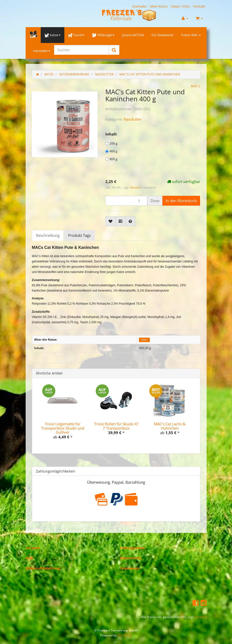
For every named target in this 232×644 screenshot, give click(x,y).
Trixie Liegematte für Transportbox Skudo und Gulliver (63, 428)
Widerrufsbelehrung (43, 568)
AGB (29, 558)
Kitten (144, 340)
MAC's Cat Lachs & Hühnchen (170, 426)
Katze (53, 35)
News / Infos (180, 6)
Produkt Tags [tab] (79, 235)
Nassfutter (133, 119)
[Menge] (126, 201)
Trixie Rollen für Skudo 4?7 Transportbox (116, 426)
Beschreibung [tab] (48, 235)
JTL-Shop (125, 635)
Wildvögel (103, 35)
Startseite (139, 6)
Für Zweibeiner (163, 35)
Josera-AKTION (133, 35)
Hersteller (42, 51)
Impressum (130, 568)
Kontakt (199, 6)
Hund (76, 35)
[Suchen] (81, 50)
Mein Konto (159, 6)
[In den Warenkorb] (181, 201)
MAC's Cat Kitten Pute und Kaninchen (150, 74)
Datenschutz (131, 558)
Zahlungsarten (132, 548)
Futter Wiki (191, 35)
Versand (136, 187)
